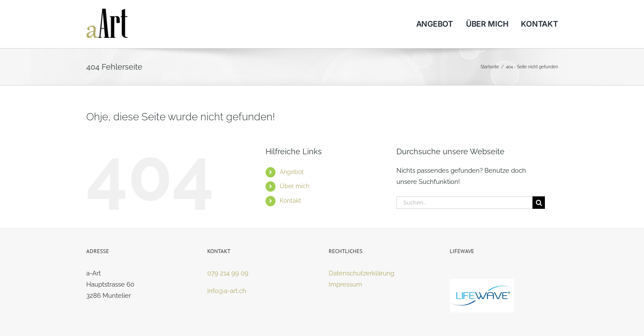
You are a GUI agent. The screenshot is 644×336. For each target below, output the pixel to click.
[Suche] (539, 203)
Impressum (345, 284)
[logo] (107, 12)
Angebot (292, 172)
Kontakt (290, 201)
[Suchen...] (465, 203)
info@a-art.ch (227, 291)
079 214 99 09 (228, 273)
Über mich (295, 186)
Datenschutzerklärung (361, 273)
